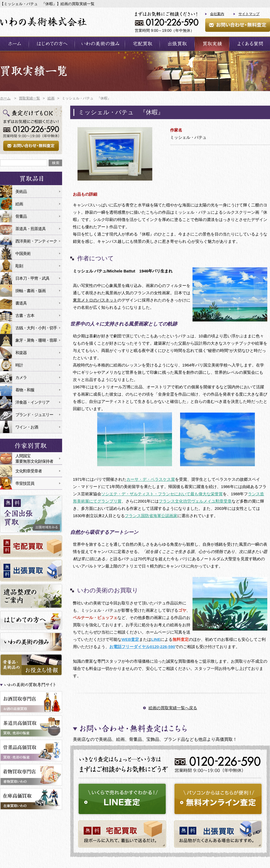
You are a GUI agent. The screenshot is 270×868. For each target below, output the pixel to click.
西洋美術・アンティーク (36, 241)
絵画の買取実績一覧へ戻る (173, 708)
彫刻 (19, 266)
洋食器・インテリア (32, 402)
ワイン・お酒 (27, 427)
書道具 (21, 303)
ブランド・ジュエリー (34, 415)
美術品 (21, 191)
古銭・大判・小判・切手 (36, 328)
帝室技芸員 (25, 483)
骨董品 (21, 216)
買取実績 (212, 44)
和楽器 (21, 353)
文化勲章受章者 (29, 471)
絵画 (19, 204)
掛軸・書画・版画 (31, 291)
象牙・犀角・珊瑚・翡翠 (36, 340)
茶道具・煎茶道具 (31, 229)
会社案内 (217, 14)
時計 (19, 365)
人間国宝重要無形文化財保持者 (34, 459)
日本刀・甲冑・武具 (32, 278)
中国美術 (23, 253)
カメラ (21, 377)
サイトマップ (249, 14)
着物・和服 (25, 390)
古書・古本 (25, 315)
